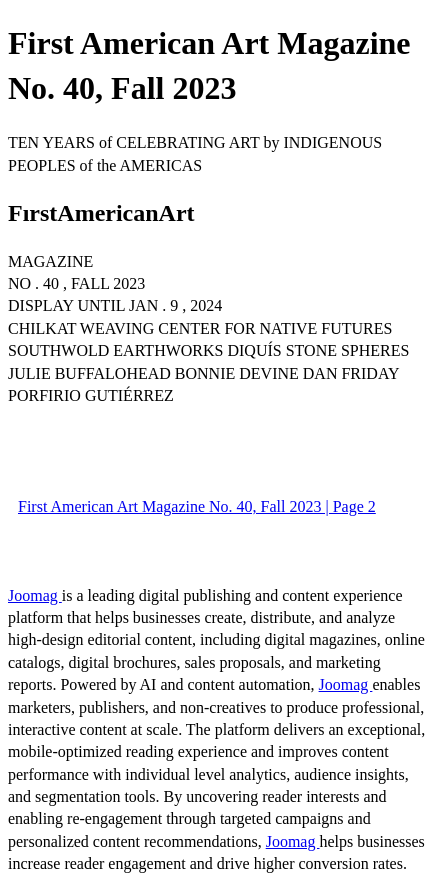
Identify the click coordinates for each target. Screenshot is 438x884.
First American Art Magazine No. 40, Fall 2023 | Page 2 (197, 506)
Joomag (35, 595)
